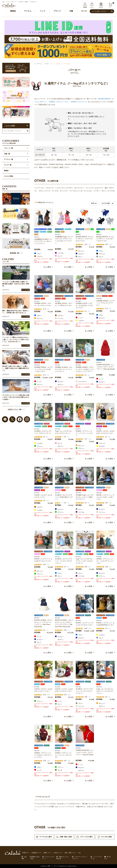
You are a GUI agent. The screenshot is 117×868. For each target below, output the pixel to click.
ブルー (38, 253)
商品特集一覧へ (16, 253)
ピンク (58, 256)
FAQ (80, 853)
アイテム (28, 11)
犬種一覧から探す (64, 837)
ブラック (101, 254)
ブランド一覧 (8, 148)
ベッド (43, 11)
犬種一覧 (7, 154)
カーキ (58, 770)
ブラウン (39, 256)
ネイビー (80, 254)
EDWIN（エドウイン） (79, 102)
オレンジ (80, 251)
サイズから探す (105, 837)
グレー (79, 257)
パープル (59, 253)
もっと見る (48, 267)
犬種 (71, 11)
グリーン (39, 384)
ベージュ (59, 318)
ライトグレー (81, 381)
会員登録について (36, 853)
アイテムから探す (44, 837)
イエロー (80, 320)
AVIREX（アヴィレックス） (59, 102)
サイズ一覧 (8, 165)
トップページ (38, 64)
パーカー (47, 64)
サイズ (84, 11)
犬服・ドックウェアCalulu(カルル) (57, 866)
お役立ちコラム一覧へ (16, 410)
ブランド (57, 11)
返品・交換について (70, 853)
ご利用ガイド (25, 853)
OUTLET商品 (9, 176)
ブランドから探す (85, 837)
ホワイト (59, 384)
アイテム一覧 (8, 159)
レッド (79, 318)
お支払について (58, 853)
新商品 (13, 11)
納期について (48, 853)
